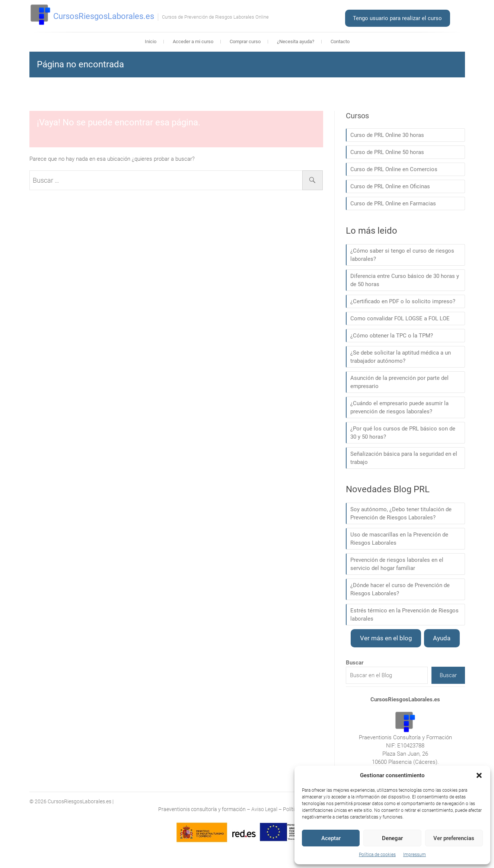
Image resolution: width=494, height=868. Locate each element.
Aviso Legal (264, 809)
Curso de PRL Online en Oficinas (390, 186)
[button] (479, 775)
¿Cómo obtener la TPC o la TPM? (392, 336)
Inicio (151, 41)
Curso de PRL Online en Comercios (394, 169)
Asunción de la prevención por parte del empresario (399, 382)
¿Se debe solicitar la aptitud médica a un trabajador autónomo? (401, 357)
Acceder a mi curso (193, 41)
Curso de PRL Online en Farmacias (393, 204)
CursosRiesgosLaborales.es (104, 16)
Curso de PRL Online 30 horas (387, 135)
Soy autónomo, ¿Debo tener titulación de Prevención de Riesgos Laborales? (401, 513)
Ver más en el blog (386, 638)
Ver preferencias (454, 838)
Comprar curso (245, 41)
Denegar (392, 838)
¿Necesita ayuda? (296, 41)
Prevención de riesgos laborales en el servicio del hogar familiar (397, 564)
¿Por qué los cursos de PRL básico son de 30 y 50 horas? (403, 433)
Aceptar (331, 838)
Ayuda (442, 638)
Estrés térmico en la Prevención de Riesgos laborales (404, 615)
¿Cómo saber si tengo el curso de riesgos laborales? (402, 255)
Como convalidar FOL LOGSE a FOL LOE (400, 318)
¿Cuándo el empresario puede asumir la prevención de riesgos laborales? (399, 407)
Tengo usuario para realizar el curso (397, 18)
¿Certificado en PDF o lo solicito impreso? (403, 301)
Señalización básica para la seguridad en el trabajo (404, 458)
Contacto (340, 41)
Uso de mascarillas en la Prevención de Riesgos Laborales (399, 539)
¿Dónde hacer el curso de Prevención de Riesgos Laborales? (400, 589)
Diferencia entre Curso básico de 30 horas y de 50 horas (405, 280)
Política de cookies (377, 855)
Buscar (448, 675)
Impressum (415, 855)
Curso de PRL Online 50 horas (387, 152)
